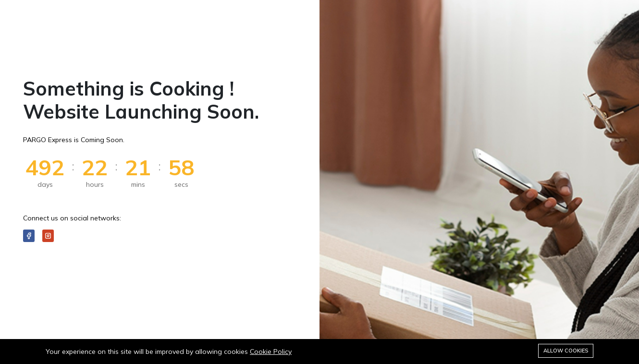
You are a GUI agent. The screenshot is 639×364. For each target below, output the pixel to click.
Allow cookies (566, 351)
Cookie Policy (271, 352)
